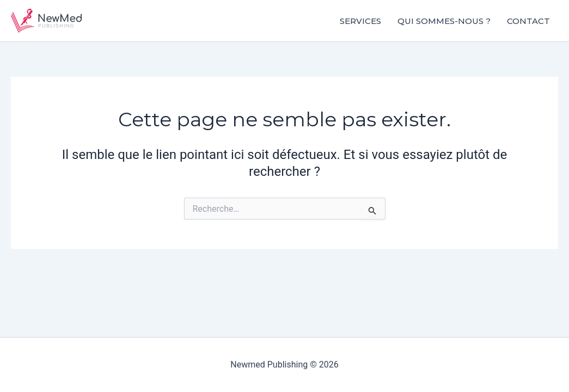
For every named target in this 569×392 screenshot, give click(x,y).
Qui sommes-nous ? (444, 21)
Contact (528, 21)
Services (360, 21)
